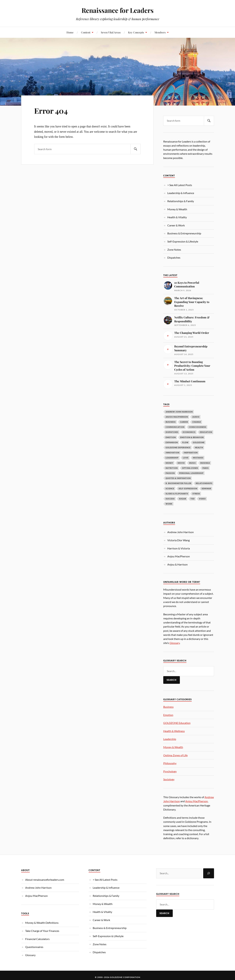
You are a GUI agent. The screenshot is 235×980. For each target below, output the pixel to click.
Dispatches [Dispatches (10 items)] (172, 432)
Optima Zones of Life (175, 755)
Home (70, 32)
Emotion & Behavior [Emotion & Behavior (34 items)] (192, 437)
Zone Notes (174, 250)
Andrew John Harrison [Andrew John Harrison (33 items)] (179, 412)
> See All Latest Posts (180, 185)
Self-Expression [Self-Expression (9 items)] (188, 488)
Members (160, 32)
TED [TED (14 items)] (193, 499)
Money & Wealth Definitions (42, 923)
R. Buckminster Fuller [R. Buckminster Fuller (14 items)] (178, 483)
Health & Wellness (174, 731)
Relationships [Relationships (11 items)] (204, 483)
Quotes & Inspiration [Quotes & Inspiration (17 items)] (178, 478)
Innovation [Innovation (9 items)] (172, 453)
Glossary (175, 643)
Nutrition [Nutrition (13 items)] (172, 468)
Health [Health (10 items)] (199, 447)
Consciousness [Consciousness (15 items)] (198, 427)
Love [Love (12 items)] (186, 458)
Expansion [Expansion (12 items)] (172, 442)
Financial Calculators (37, 939)
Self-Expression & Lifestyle (183, 241)
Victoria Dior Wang (178, 540)
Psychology (170, 771)
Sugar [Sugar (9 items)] (183, 499)
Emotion (168, 715)
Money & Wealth (177, 209)
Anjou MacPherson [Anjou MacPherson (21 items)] (177, 417)
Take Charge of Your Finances (42, 931)
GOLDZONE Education (177, 723)
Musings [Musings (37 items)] (205, 463)
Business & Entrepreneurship (184, 233)
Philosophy (170, 763)
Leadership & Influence (181, 193)
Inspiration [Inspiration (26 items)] (191, 453)
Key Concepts (136, 32)
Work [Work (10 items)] (169, 504)
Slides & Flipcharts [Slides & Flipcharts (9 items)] (177, 494)
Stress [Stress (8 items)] (196, 494)
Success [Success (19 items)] (170, 499)
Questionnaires (34, 947)
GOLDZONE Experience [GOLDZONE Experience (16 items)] (178, 447)
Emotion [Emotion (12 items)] (171, 437)
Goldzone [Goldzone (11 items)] (199, 442)
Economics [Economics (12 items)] (189, 432)
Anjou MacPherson (179, 556)
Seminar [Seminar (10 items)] (206, 488)
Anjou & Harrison (177, 564)
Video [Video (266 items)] (202, 499)
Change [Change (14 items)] (197, 422)
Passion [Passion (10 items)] (170, 473)
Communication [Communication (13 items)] (175, 427)
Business (168, 707)
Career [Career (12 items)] (184, 422)
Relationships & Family (181, 201)
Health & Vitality (177, 217)
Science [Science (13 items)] (170, 488)
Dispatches (174, 257)
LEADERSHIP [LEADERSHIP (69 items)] (172, 458)
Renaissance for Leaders (118, 10)
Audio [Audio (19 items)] (196, 417)
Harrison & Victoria (179, 548)
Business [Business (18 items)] (171, 422)
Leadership (170, 739)
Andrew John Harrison (181, 532)
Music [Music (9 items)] (193, 463)
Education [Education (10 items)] (206, 432)
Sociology (169, 779)
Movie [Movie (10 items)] (181, 463)
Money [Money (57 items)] (169, 463)
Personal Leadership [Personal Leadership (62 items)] (191, 473)
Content (86, 32)
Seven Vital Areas (111, 32)
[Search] (209, 873)
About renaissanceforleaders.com (45, 880)
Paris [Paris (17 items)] (206, 468)
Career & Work (176, 225)
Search (172, 680)
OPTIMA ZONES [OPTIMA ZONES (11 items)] (190, 468)
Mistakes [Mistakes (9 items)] (198, 458)
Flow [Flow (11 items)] (185, 442)
